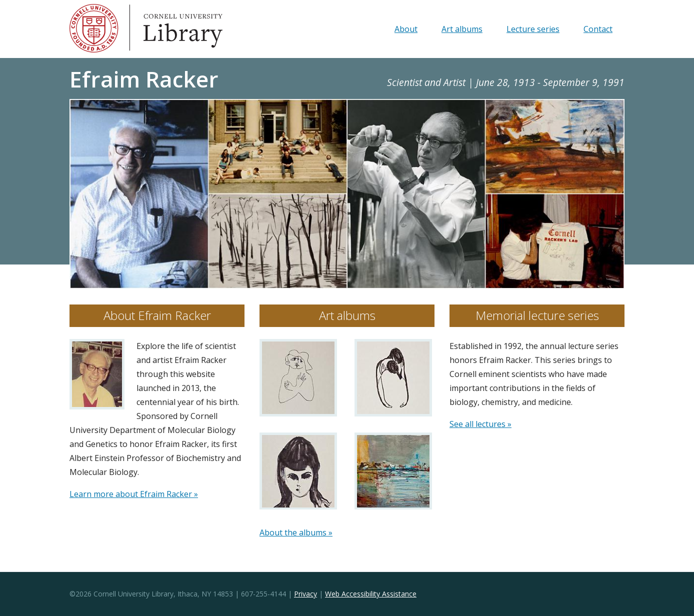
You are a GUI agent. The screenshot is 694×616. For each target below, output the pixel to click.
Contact (598, 29)
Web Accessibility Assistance (371, 594)
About (406, 29)
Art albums (462, 29)
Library (184, 29)
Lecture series (533, 29)
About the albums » (296, 532)
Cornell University (94, 29)
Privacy (305, 594)
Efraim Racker (144, 79)
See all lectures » (480, 424)
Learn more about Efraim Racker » (134, 494)
